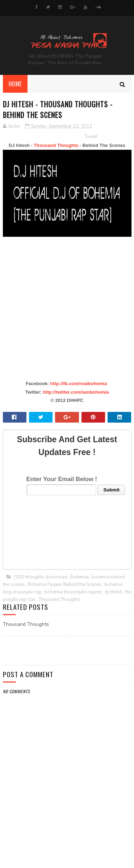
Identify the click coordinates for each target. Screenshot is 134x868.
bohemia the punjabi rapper (73, 592)
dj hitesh (113, 592)
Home (15, 84)
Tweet (91, 137)
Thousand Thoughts (56, 145)
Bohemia (79, 577)
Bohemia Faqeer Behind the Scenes (65, 584)
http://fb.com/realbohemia (79, 384)
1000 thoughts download (40, 577)
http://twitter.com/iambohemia (76, 392)
